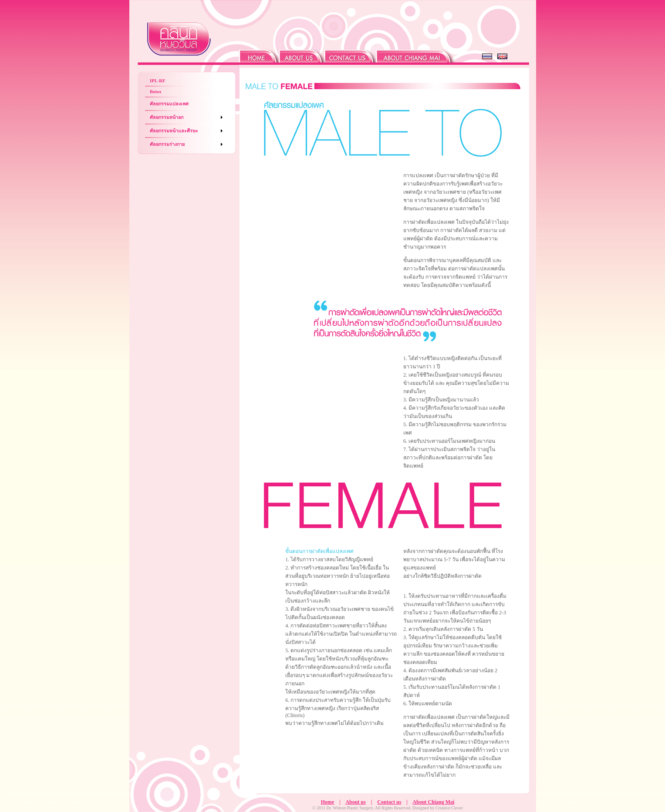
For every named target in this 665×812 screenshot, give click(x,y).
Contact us (389, 802)
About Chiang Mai (433, 802)
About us (355, 802)
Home (328, 802)
